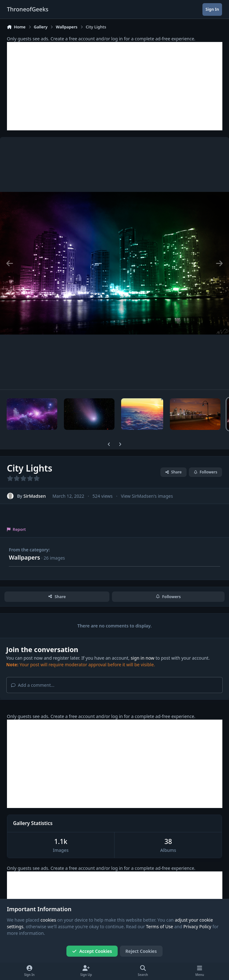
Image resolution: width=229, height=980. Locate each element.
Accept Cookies (92, 951)
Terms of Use (160, 927)
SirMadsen (35, 496)
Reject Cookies (141, 951)
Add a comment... (33, 685)
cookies (48, 920)
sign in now (142, 658)
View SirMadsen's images (147, 496)
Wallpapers (25, 557)
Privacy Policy (197, 927)
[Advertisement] (115, 86)
